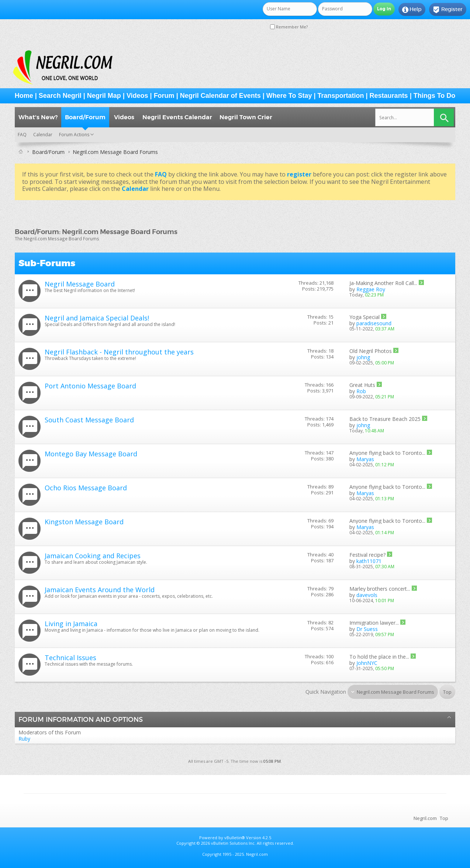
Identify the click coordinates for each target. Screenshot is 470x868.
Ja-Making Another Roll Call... (383, 283)
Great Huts (362, 385)
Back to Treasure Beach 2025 (385, 419)
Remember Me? (289, 27)
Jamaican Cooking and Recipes (93, 556)
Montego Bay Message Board (91, 454)
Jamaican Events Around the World (100, 590)
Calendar (43, 135)
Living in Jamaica (71, 624)
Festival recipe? (367, 555)
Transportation (341, 96)
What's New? (38, 117)
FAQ (22, 135)
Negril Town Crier (246, 117)
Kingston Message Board (84, 522)
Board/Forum (85, 117)
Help (412, 10)
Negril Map (104, 96)
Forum (164, 96)
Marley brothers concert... (380, 589)
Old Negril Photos (371, 351)
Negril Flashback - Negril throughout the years (119, 352)
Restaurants (389, 96)
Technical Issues (70, 658)
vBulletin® (235, 838)
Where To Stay (289, 96)
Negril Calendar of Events (220, 96)
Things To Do (435, 96)
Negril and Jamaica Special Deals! (97, 318)
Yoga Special (364, 317)
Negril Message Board (80, 284)
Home (24, 96)
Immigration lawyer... (374, 623)
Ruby (24, 739)
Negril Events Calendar (177, 117)
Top (447, 692)
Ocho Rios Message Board (86, 488)
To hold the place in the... (379, 657)
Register (448, 10)
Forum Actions (74, 135)
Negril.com (425, 818)
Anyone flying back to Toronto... (387, 453)
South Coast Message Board (89, 420)
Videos (137, 96)
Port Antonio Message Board (90, 386)
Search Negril (60, 96)
